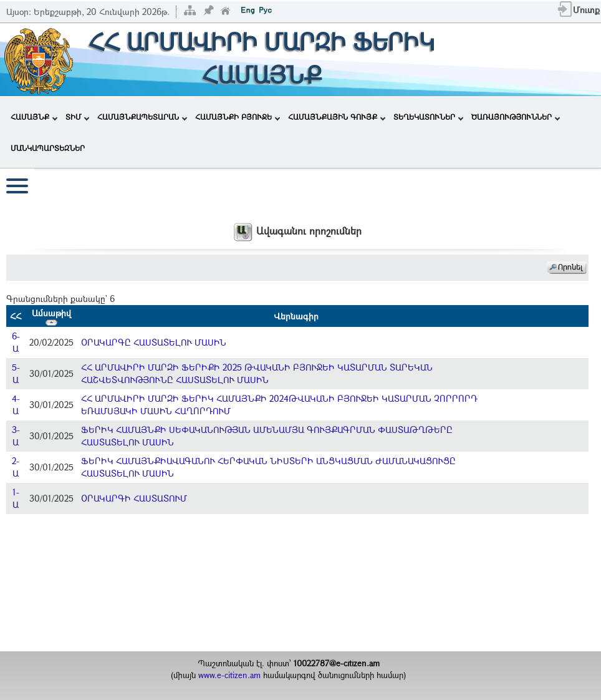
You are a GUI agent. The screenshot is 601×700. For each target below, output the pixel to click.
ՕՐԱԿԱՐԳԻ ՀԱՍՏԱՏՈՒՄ (134, 498)
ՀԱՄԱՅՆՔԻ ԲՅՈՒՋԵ (238, 117)
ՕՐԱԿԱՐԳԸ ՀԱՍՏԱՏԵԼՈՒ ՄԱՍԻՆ (154, 342)
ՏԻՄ (77, 117)
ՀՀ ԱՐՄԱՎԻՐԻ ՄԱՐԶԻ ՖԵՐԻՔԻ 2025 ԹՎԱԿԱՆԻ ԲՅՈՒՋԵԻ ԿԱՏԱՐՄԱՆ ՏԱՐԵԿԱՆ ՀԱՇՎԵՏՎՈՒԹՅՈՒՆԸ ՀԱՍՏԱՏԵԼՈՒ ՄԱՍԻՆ (257, 373)
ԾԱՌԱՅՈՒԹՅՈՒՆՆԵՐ (516, 117)
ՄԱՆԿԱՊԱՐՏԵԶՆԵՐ (48, 148)
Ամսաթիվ (51, 316)
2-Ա (16, 467)
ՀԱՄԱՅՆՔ (34, 117)
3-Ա (16, 436)
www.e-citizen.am (229, 675)
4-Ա (16, 405)
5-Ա (16, 373)
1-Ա (16, 498)
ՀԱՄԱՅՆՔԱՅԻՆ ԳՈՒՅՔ (337, 117)
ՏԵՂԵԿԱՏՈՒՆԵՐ (428, 117)
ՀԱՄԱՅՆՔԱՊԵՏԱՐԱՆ (142, 117)
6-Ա (16, 342)
